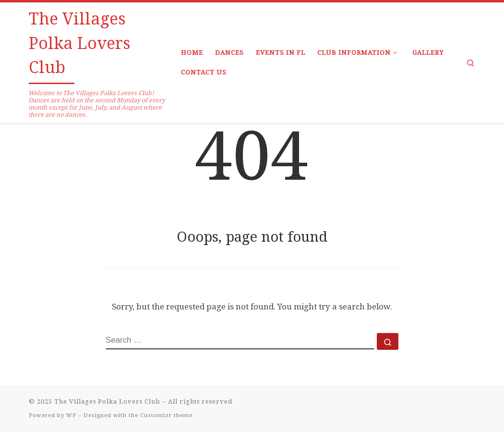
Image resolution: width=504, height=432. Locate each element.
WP (71, 415)
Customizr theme (166, 415)
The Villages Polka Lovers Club (107, 401)
